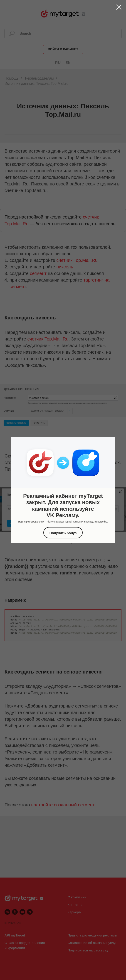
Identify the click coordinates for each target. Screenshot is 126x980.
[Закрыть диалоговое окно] (119, 7)
